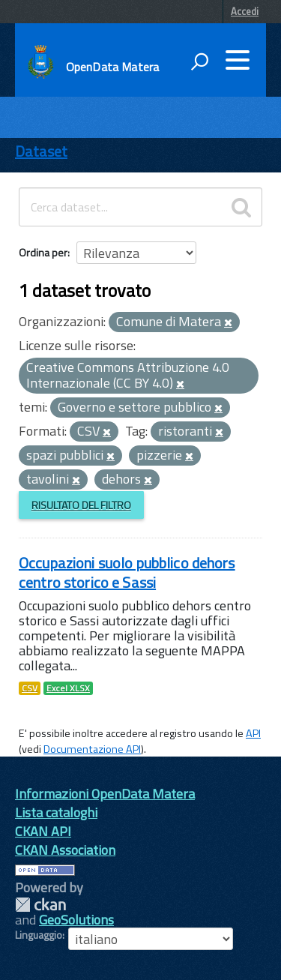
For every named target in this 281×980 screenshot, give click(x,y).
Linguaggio (39, 935)
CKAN (40, 905)
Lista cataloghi (56, 812)
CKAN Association (65, 850)
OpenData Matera (112, 67)
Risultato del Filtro (81, 505)
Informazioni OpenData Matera (105, 794)
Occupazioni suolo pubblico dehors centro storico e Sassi (127, 572)
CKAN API (43, 831)
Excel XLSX (68, 688)
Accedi (245, 11)
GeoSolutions (76, 920)
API (253, 733)
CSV (30, 688)
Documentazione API (92, 749)
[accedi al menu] (238, 60)
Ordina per (43, 252)
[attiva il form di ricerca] (199, 61)
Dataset (41, 151)
